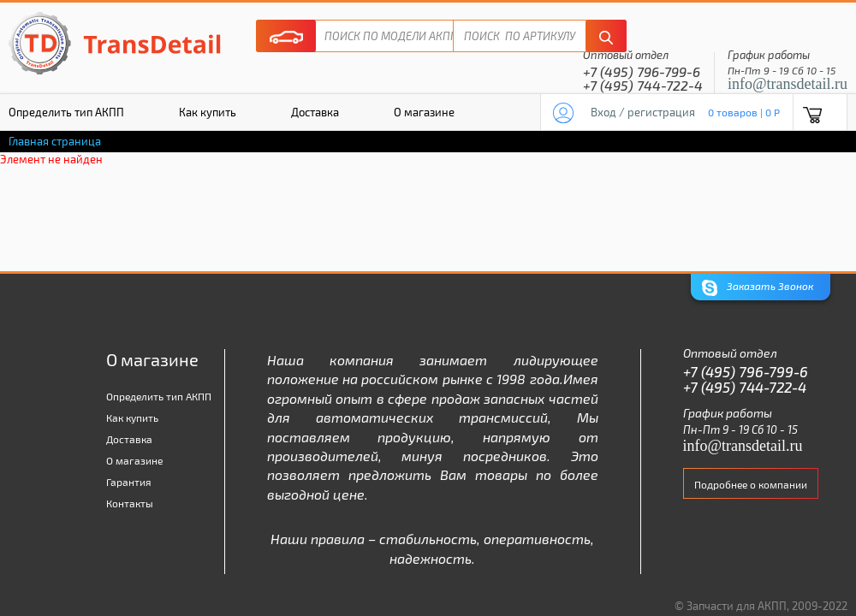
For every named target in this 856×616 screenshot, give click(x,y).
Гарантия (129, 482)
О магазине (424, 112)
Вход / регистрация (643, 112)
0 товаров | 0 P (744, 112)
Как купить (208, 112)
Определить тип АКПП (159, 396)
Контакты (130, 503)
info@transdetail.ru (788, 84)
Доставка (315, 112)
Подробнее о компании (751, 484)
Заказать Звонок (758, 288)
